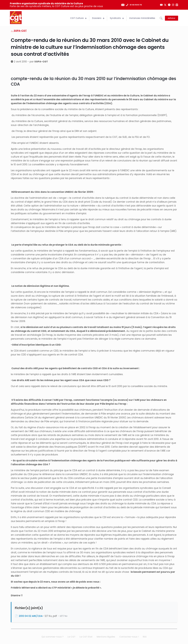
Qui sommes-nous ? (52, 637)
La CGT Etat (86, 637)
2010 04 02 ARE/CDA (31, 616)
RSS (145, 637)
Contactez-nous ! (129, 637)
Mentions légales (106, 637)
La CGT (71, 637)
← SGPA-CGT (19, 31)
